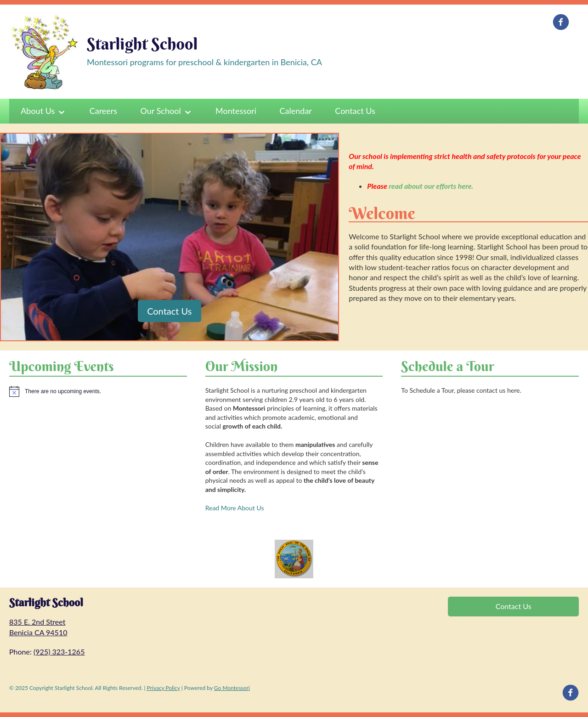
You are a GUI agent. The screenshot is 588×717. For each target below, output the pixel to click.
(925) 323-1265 (59, 652)
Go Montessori (232, 688)
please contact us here (489, 390)
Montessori (236, 111)
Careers (103, 111)
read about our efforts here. (431, 186)
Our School (161, 111)
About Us (38, 111)
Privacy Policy (164, 688)
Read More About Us (235, 508)
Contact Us (355, 111)
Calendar (296, 111)
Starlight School (142, 44)
